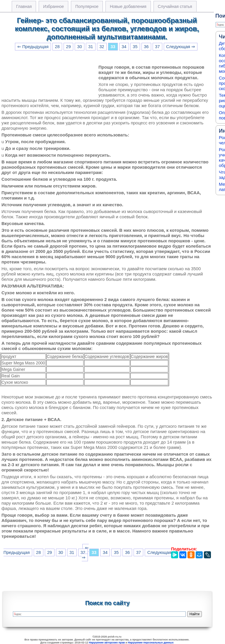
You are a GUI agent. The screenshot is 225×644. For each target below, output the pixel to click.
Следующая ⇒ (181, 47)
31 (91, 47)
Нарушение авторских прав (107, 643)
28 (57, 47)
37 (157, 47)
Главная (24, 6)
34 (124, 47)
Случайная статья (175, 6)
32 (102, 47)
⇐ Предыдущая (33, 47)
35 (135, 47)
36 (146, 47)
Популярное (87, 6)
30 (79, 47)
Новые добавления (128, 6)
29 (68, 47)
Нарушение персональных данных (151, 643)
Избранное (53, 6)
